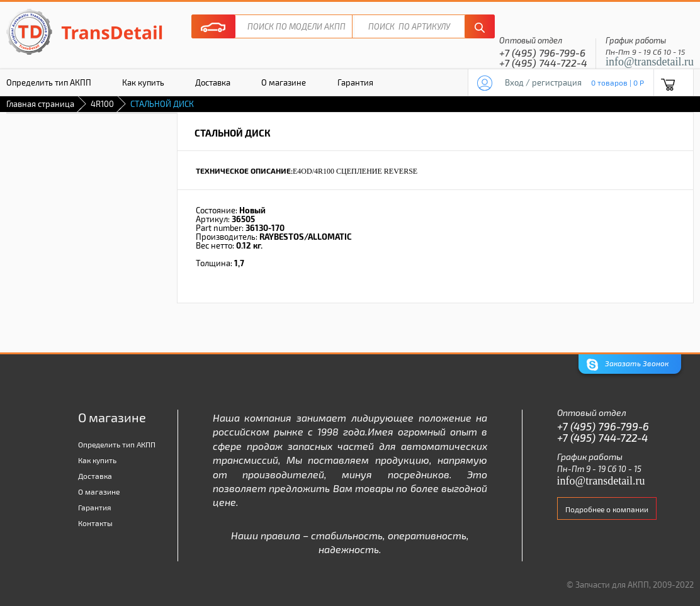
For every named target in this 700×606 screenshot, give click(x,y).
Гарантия (355, 82)
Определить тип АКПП (117, 444)
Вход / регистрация (543, 82)
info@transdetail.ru (650, 62)
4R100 (102, 104)
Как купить (143, 82)
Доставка (213, 82)
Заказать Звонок (628, 365)
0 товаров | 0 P (618, 82)
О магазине (284, 82)
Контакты (95, 523)
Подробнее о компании (607, 509)
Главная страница (40, 104)
